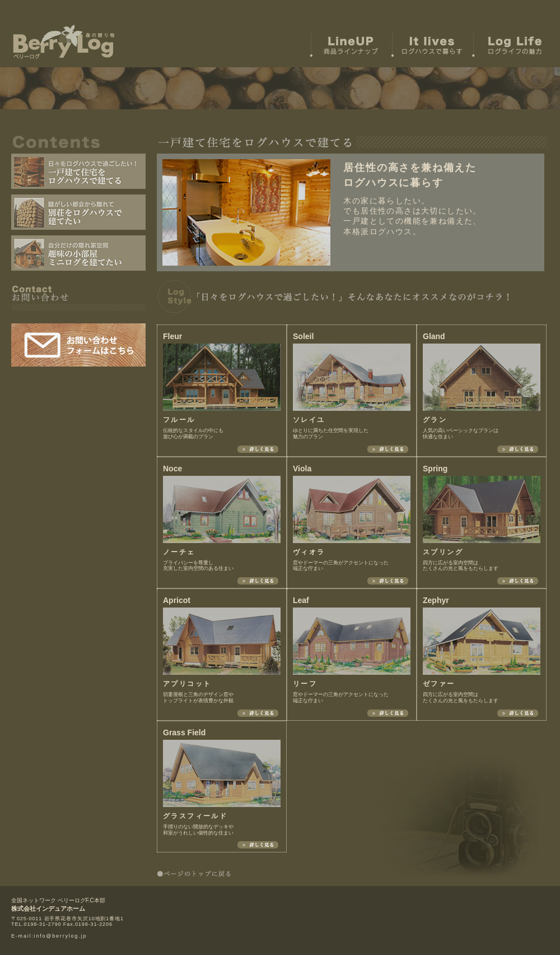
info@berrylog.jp (60, 936)
